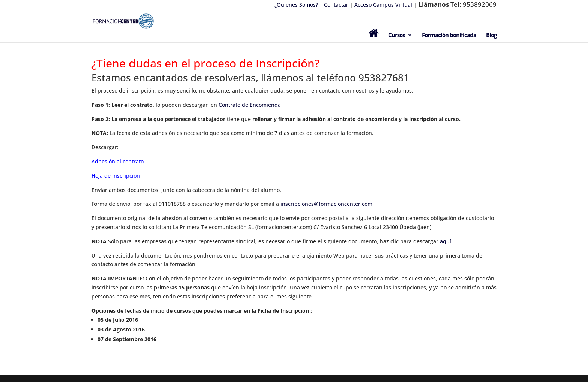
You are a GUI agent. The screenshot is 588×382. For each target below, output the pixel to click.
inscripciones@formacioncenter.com (326, 204)
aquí (445, 241)
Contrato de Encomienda (250, 105)
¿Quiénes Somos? (296, 5)
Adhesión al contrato (118, 161)
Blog (491, 35)
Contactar (336, 5)
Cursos (396, 35)
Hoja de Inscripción (116, 176)
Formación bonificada (449, 35)
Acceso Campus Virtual (382, 5)
